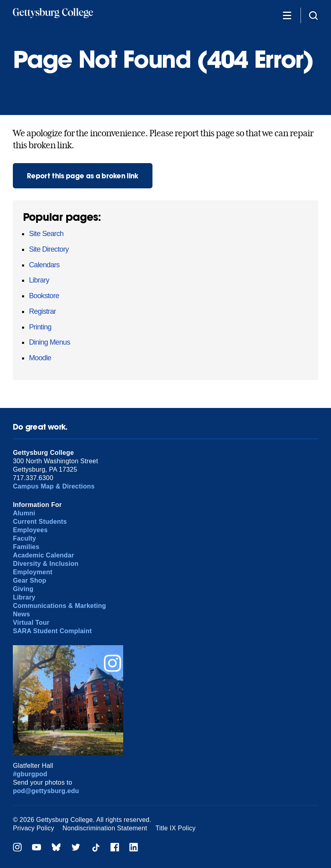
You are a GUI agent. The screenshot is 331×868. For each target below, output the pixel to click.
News (21, 614)
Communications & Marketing (59, 606)
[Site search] (313, 15)
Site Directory (49, 249)
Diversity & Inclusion (46, 564)
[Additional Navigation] (287, 15)
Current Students (40, 522)
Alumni (24, 513)
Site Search (46, 234)
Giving (23, 589)
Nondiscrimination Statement (105, 828)
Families (26, 547)
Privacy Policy (34, 828)
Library (39, 280)
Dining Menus (49, 342)
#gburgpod (30, 774)
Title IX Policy (176, 828)
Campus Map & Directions (54, 486)
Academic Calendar (44, 555)
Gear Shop (29, 580)
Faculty (24, 538)
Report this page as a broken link (83, 176)
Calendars (44, 265)
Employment (32, 572)
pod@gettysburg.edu (46, 791)
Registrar (42, 311)
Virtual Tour (31, 623)
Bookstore (44, 296)
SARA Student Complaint (52, 631)
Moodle (40, 358)
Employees (30, 530)
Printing (40, 327)
